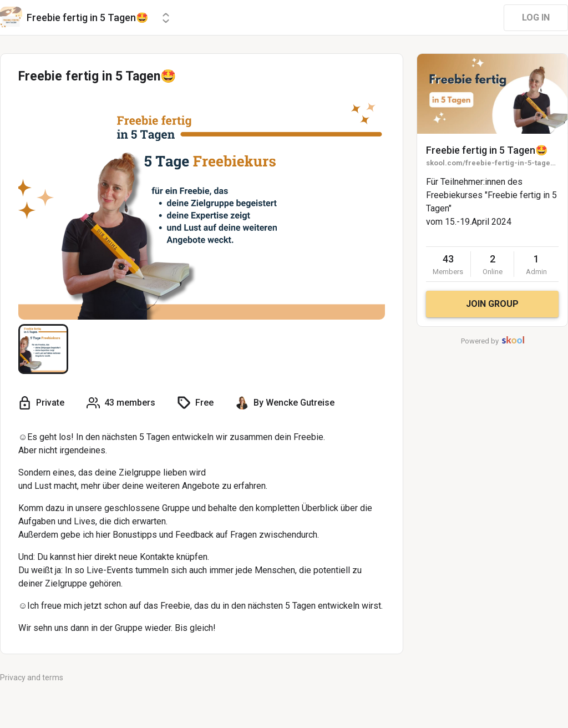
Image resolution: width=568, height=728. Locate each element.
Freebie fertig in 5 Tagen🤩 (487, 150)
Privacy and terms (32, 678)
